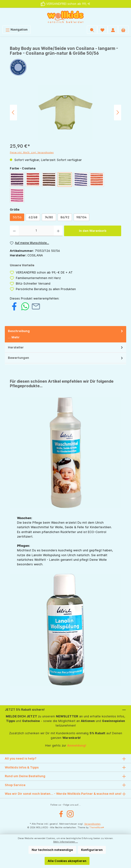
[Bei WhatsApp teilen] (25, 306)
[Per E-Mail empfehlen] (36, 306)
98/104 (81, 217)
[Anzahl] (36, 231)
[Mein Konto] (113, 30)
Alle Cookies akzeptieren (67, 861)
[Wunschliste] (102, 30)
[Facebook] (61, 814)
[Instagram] (70, 814)
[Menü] (17, 30)
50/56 (17, 217)
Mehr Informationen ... (66, 842)
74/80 (49, 217)
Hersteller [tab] (66, 347)
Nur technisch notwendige (52, 850)
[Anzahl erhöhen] (58, 231)
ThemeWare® (97, 827)
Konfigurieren (92, 850)
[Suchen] (92, 30)
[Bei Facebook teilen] (14, 306)
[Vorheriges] (13, 112)
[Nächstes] (118, 112)
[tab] (65, 334)
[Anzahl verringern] (14, 231)
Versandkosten (92, 824)
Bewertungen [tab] (66, 358)
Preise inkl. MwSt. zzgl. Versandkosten (32, 152)
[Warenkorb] (123, 30)
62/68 (33, 217)
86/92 (65, 217)
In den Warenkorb (93, 231)
